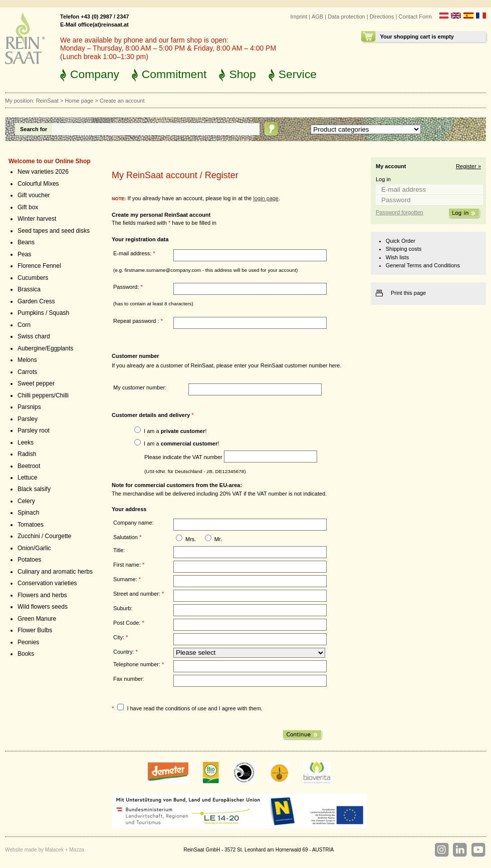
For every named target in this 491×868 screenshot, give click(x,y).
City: (120, 637)
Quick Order (401, 241)
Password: (128, 287)
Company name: (134, 523)
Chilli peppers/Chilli (43, 395)
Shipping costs (404, 249)
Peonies (28, 642)
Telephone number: (139, 664)
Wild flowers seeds (43, 607)
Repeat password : (138, 321)
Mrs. (191, 539)
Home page (79, 101)
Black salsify (34, 489)
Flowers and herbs (42, 595)
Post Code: (129, 623)
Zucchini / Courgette (44, 536)
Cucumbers (33, 278)
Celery (26, 501)
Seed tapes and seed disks (54, 231)
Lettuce (27, 478)
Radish (27, 454)
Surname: (127, 579)
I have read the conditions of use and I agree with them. (195, 708)
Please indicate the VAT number (183, 457)
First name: (129, 565)
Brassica (29, 289)
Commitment (174, 74)
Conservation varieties (47, 583)
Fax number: (129, 679)
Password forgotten (400, 212)
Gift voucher (34, 195)
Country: (126, 652)
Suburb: (123, 608)
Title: (119, 550)
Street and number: (139, 594)
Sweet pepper (36, 383)
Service (298, 74)
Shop (242, 74)
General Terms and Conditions (423, 265)
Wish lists (397, 257)
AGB (317, 17)
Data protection (346, 17)
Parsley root (34, 430)
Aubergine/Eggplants (45, 348)
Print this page (408, 293)
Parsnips (29, 407)
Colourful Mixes (38, 184)
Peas (24, 254)
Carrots (27, 372)
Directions (382, 17)
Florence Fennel (39, 266)
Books (26, 654)
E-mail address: (134, 253)
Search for (34, 129)
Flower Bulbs (35, 630)
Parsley (28, 419)
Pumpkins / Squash (43, 313)
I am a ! (175, 431)
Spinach (28, 513)
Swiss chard (34, 336)
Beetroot (29, 466)
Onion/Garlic (34, 548)
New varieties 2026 (43, 172)
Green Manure (37, 619)
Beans (26, 242)
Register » (468, 166)
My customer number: (140, 387)
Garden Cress (36, 301)
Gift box (28, 207)
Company (95, 74)
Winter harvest (37, 219)
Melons (27, 360)
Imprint (299, 17)
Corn (24, 325)
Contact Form (415, 17)
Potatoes (29, 560)
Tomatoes (31, 525)
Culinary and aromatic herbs (55, 572)
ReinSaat (47, 101)
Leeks (26, 443)
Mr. (218, 539)
